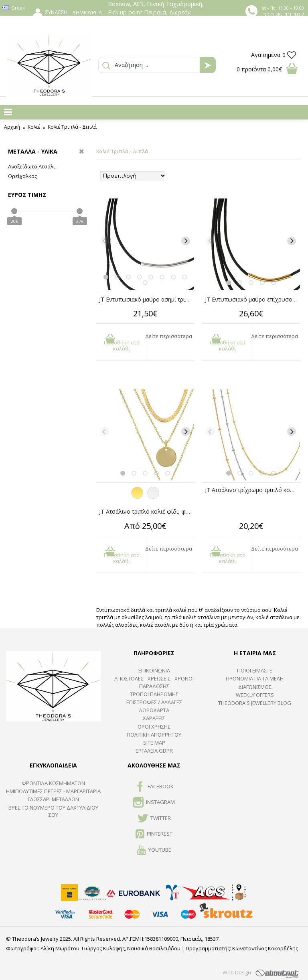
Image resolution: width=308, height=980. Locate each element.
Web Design (237, 972)
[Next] (186, 241)
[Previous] (105, 241)
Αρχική (12, 127)
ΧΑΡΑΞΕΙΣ (154, 718)
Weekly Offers (255, 695)
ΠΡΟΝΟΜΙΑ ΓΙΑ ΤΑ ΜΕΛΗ (255, 678)
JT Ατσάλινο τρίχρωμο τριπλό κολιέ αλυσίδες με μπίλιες (252, 490)
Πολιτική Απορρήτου (154, 735)
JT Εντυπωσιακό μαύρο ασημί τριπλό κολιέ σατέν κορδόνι (147, 299)
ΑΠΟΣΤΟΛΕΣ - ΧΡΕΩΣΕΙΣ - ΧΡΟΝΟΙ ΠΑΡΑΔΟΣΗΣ (154, 682)
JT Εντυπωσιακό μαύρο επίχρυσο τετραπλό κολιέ (252, 299)
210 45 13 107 (284, 15)
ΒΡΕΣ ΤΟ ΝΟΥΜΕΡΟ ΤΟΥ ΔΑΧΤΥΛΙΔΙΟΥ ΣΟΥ (53, 811)
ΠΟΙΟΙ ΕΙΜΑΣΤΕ (255, 670)
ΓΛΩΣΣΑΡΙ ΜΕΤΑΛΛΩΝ (53, 799)
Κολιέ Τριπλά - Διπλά (72, 127)
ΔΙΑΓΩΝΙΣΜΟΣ (255, 687)
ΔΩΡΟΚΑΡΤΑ (154, 710)
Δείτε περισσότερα (169, 336)
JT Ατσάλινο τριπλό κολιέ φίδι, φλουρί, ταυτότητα (147, 511)
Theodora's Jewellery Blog (255, 703)
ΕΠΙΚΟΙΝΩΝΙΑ (154, 670)
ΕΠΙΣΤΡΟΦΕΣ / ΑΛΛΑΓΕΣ (154, 702)
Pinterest (154, 834)
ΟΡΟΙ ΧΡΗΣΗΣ (154, 727)
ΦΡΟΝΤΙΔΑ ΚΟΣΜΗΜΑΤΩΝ (53, 783)
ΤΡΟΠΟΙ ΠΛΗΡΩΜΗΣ (154, 694)
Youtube (154, 850)
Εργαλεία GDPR (154, 751)
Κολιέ (34, 127)
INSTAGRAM (154, 803)
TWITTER (154, 819)
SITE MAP (154, 743)
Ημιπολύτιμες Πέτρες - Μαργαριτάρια (53, 791)
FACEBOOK (154, 787)
